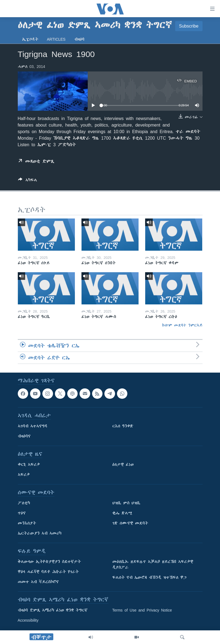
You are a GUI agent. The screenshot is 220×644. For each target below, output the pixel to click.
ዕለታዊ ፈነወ (123, 465)
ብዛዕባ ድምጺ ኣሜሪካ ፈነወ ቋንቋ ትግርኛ (53, 610)
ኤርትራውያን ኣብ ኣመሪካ (40, 533)
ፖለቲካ (24, 503)
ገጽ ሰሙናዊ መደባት (130, 523)
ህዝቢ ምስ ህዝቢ (126, 503)
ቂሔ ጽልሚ (122, 513)
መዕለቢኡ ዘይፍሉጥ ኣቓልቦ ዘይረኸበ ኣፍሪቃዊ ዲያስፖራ (153, 564)
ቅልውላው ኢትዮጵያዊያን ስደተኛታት (49, 562)
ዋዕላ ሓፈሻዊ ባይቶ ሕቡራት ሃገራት (48, 572)
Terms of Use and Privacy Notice (142, 610)
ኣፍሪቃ (24, 475)
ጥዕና (22, 513)
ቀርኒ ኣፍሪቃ (29, 465)
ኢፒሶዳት (30, 39)
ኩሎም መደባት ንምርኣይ (182, 325)
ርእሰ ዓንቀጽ (123, 426)
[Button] (28, 181)
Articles (56, 39)
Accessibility (28, 620)
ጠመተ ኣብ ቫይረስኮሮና (38, 582)
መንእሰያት (27, 523)
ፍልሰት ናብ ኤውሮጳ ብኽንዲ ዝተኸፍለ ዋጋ (149, 577)
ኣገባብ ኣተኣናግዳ (33, 426)
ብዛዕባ (79, 39)
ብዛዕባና (24, 436)
